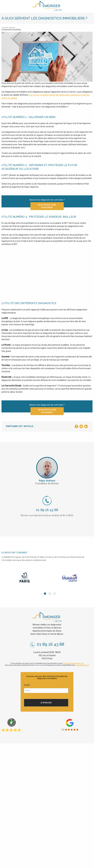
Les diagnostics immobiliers (11, 29)
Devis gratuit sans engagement (47, 206)
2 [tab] (50, 594)
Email (27, 685)
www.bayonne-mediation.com (74, 663)
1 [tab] (45, 594)
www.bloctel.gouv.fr (82, 665)
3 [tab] (54, 594)
